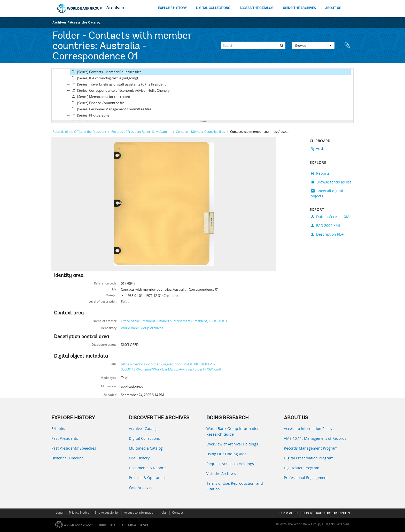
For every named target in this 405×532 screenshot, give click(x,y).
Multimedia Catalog (146, 448)
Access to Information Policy (308, 429)
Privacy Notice (79, 512)
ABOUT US (333, 8)
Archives (115, 8)
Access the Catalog (85, 22)
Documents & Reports (148, 468)
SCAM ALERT (289, 513)
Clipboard (347, 45)
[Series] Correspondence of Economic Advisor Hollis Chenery (120, 90)
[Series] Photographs (90, 115)
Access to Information (140, 512)
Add (320, 148)
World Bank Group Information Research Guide (233, 431)
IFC (122, 525)
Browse (313, 45)
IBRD (103, 525)
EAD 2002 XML (326, 225)
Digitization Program (302, 468)
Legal (60, 512)
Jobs (164, 512)
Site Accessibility (107, 512)
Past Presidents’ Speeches (74, 448)
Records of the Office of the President (79, 132)
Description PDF (327, 234)
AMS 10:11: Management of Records (315, 438)
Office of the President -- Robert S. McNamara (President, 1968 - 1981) (174, 321)
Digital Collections (144, 438)
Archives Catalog (143, 429)
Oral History (139, 458)
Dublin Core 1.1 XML (331, 217)
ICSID (144, 525)
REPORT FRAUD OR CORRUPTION (326, 513)
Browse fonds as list (331, 182)
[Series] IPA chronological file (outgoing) (104, 78)
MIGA (132, 525)
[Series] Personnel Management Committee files (111, 109)
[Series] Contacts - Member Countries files (106, 72)
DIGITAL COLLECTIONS (213, 8)
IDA (113, 525)
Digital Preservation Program (309, 458)
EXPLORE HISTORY (172, 8)
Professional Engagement (306, 478)
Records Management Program (311, 448)
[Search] (253, 45)
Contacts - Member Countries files (200, 132)
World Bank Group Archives (142, 328)
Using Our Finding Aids (226, 454)
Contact (178, 512)
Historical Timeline (68, 458)
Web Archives (141, 487)
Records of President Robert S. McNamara (142, 132)
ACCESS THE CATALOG (256, 8)
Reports (320, 173)
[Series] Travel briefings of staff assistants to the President (118, 84)
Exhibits (58, 429)
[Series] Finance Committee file (98, 103)
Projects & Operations (148, 478)
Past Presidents (65, 438)
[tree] (202, 95)
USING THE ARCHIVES (299, 8)
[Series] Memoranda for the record (100, 97)
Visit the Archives (221, 473)
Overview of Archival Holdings (232, 444)
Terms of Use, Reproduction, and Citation (235, 486)
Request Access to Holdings (230, 464)
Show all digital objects (327, 193)
